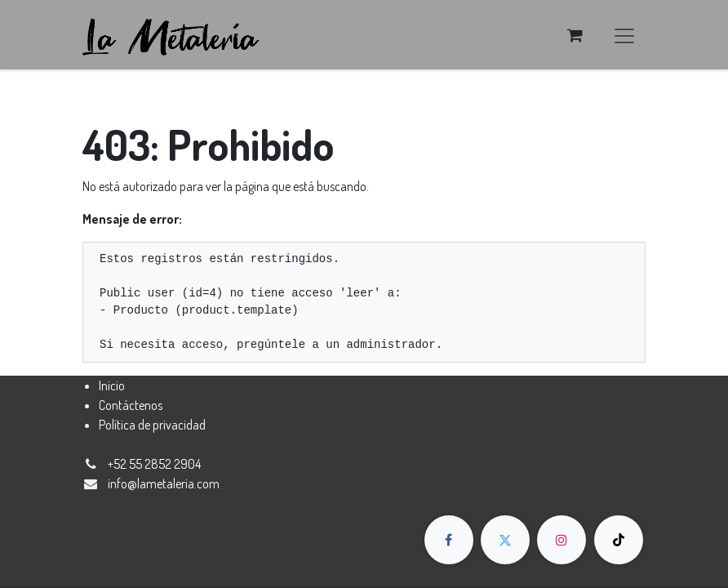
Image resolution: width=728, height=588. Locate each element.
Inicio (112, 385)
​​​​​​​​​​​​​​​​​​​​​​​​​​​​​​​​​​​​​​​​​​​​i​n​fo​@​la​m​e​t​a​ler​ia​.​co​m (164, 483)
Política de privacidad (152, 425)
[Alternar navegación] (624, 35)
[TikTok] (619, 540)
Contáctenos (131, 405)
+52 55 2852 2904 (154, 464)
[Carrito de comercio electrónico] (575, 35)
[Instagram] (562, 540)
